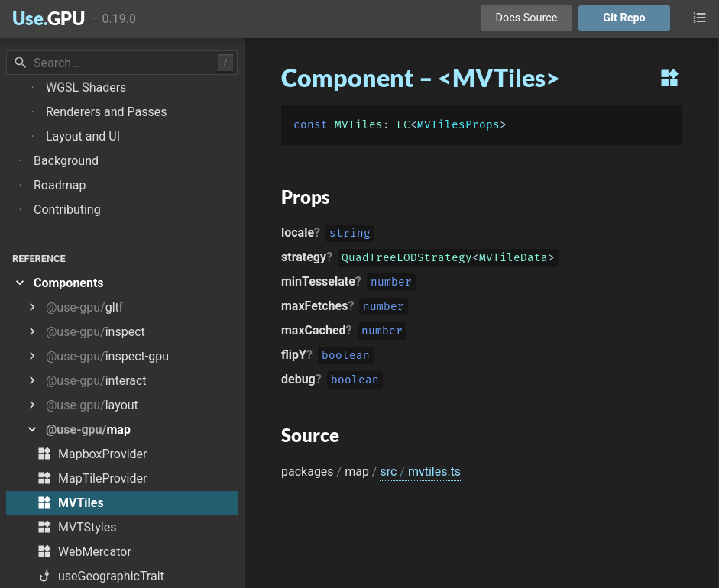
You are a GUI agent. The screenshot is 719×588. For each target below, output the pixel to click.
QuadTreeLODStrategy (407, 259)
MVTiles (359, 125)
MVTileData (513, 259)
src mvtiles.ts (420, 472)
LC (403, 125)
